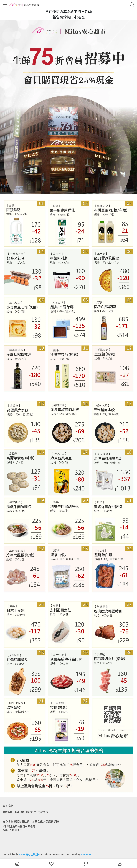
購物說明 (8, 812)
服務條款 (19, 812)
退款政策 (43, 812)
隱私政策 (31, 812)
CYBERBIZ (87, 854)
